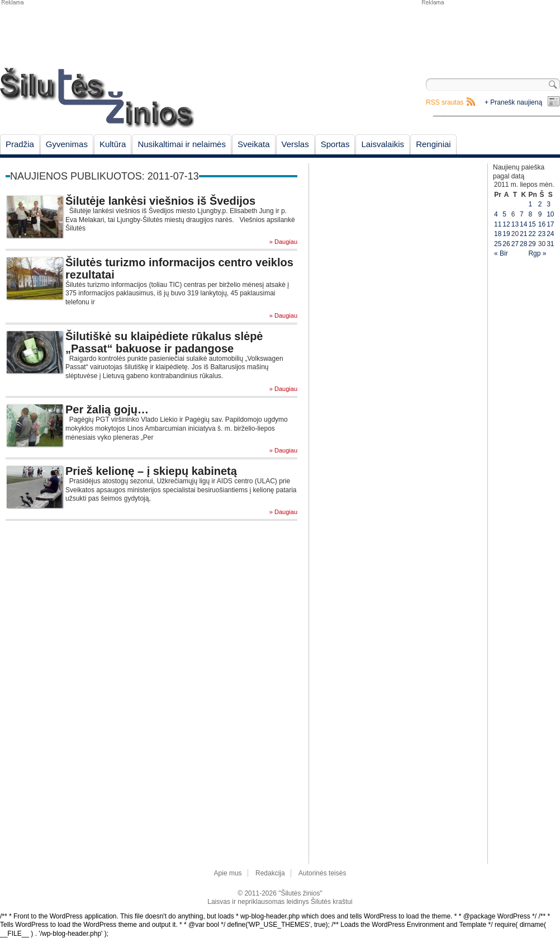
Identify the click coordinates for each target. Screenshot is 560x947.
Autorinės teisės (322, 873)
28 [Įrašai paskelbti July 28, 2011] (523, 244)
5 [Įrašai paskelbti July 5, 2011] (504, 214)
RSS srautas (445, 102)
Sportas (335, 144)
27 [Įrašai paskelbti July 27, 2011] (515, 244)
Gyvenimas (67, 144)
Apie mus (228, 873)
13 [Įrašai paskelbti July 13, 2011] (515, 224)
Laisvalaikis (383, 144)
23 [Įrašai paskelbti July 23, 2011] (542, 234)
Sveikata (254, 144)
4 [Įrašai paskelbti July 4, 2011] (496, 214)
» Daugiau (283, 242)
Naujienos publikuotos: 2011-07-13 (105, 176)
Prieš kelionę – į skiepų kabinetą (151, 471)
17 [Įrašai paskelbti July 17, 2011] (550, 224)
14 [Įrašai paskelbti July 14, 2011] (523, 224)
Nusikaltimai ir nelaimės (182, 144)
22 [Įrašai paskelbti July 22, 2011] (532, 234)
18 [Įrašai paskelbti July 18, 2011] (498, 234)
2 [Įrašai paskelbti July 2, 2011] (540, 204)
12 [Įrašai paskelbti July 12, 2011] (506, 224)
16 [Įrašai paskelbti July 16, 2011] (542, 224)
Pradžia (20, 144)
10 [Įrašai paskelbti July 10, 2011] (550, 214)
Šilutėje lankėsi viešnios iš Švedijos (160, 201)
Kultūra (113, 144)
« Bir (501, 253)
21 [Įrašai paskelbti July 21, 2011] (523, 234)
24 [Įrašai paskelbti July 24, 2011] (550, 234)
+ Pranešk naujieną (513, 102)
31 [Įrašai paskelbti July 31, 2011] (550, 244)
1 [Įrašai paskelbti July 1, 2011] (530, 204)
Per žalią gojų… (107, 409)
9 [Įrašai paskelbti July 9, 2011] (540, 214)
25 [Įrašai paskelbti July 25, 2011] (498, 244)
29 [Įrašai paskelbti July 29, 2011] (532, 244)
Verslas (295, 144)
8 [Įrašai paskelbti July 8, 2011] (530, 214)
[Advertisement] (490, 34)
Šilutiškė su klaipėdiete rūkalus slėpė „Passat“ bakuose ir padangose (164, 342)
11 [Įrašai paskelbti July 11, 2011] (498, 224)
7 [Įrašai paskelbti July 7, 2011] (522, 214)
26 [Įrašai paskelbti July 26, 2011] (506, 244)
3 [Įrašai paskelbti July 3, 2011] (549, 204)
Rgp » (537, 253)
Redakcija (270, 873)
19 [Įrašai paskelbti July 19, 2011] (506, 234)
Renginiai (433, 144)
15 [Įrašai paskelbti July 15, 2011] (532, 224)
